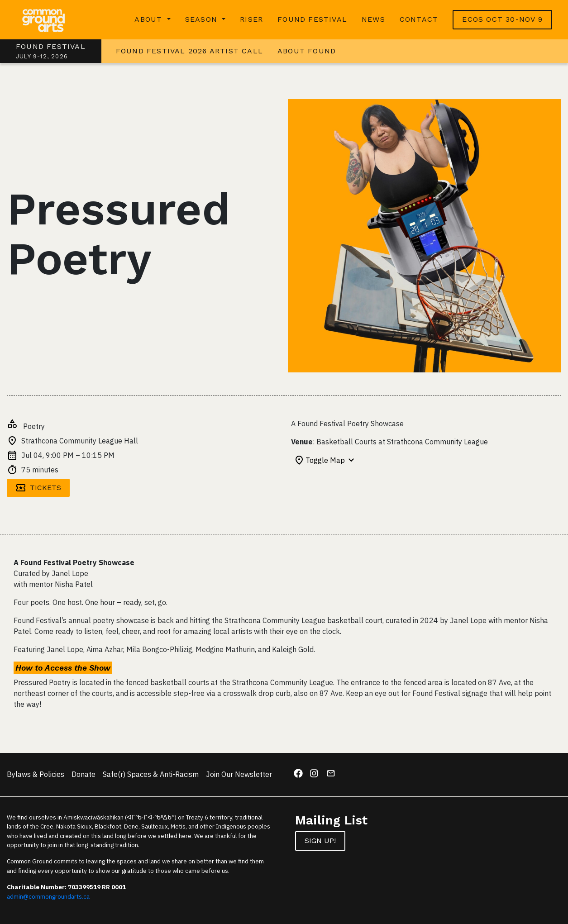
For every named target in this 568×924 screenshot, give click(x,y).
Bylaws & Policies (36, 774)
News (373, 19)
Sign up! (320, 841)
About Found (307, 51)
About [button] (150, 19)
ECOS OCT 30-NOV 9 (502, 19)
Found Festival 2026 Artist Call (189, 51)
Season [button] (203, 19)
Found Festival (312, 19)
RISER (251, 19)
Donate (84, 774)
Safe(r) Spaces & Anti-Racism (151, 774)
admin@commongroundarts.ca (48, 896)
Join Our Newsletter (239, 774)
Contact (419, 19)
